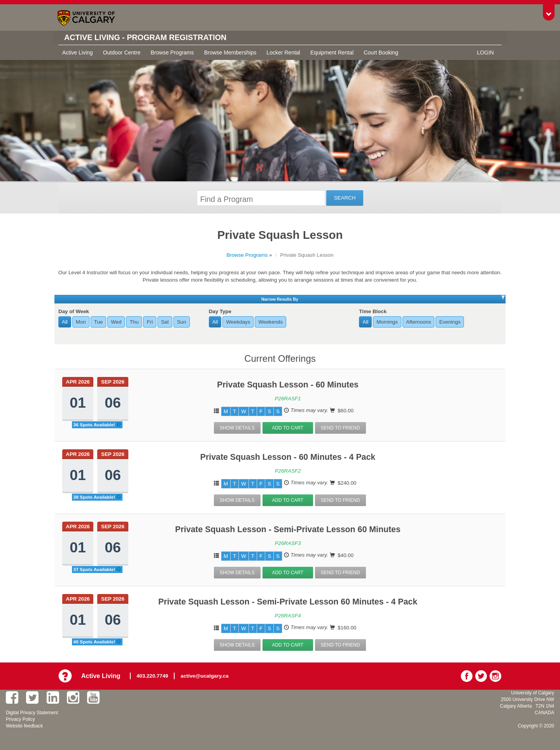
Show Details (237, 428)
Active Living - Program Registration (146, 38)
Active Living (78, 53)
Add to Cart (288, 428)
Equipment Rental (332, 53)
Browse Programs (172, 53)
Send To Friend (340, 428)
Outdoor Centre (122, 53)
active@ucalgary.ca (205, 676)
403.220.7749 (153, 676)
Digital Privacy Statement (32, 713)
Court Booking (381, 53)
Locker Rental (283, 53)
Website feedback (24, 726)
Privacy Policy (20, 719)
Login (485, 53)
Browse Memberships (230, 53)
